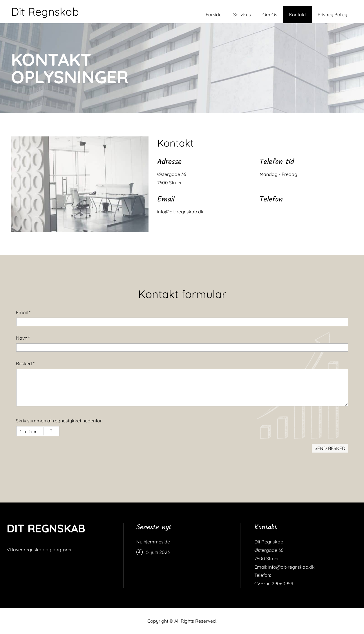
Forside (214, 15)
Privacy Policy (332, 15)
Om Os (270, 15)
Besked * (25, 363)
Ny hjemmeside (153, 542)
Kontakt (297, 15)
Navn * (23, 338)
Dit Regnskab (45, 12)
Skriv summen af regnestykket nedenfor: (59, 421)
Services (242, 15)
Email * (23, 312)
